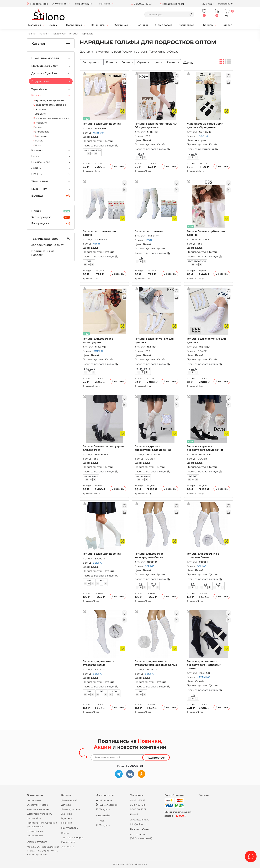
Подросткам (74, 25)
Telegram (103, 809)
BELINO (97, 563)
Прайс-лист (68, 842)
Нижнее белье (41, 162)
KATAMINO (204, 677)
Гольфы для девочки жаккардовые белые (149, 555)
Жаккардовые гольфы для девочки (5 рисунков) (205, 125)
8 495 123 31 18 (138, 800)
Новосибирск (39, 4)
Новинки (142, 25)
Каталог (227, 25)
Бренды (208, 25)
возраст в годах (106, 146)
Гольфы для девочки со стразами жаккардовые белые (156, 663)
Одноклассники (107, 805)
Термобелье (39, 89)
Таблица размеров (51, 239)
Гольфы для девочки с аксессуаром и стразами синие (204, 665)
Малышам (35, 25)
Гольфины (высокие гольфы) (51, 118)
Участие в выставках (39, 809)
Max (100, 821)
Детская (66, 805)
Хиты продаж (163, 25)
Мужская (67, 818)
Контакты (105, 4)
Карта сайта (34, 818)
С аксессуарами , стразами (50, 105)
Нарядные (40, 109)
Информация (83, 4)
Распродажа (187, 25)
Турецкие (40, 114)
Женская (67, 814)
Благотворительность (39, 814)
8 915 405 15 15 (138, 805)
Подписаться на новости (43, 253)
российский (208, 149)
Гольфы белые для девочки (102, 124)
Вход (207, 3)
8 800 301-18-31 (143, 4)
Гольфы (36, 95)
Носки (35, 156)
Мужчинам (121, 25)
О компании (34, 800)
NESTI (96, 244)
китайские (40, 123)
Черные (38, 141)
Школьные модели (45, 58)
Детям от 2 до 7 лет (45, 73)
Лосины (36, 168)
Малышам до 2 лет (45, 66)
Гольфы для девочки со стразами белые (203, 555)
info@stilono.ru (139, 824)
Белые (38, 127)
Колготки (37, 150)
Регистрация (226, 4)
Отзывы (204, 795)
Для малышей (69, 800)
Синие (38, 145)
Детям (53, 25)
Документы (68, 846)
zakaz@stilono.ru (174, 4)
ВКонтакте (104, 800)
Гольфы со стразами (149, 231)
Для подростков (71, 809)
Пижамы (37, 174)
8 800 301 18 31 (138, 809)
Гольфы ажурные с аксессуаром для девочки (153, 448)
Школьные (40, 136)
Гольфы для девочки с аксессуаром (98, 340)
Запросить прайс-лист (47, 245)
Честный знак (35, 831)
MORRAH (98, 133)
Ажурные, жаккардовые (49, 100)
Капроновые (41, 132)
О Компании (60, 4)
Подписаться (156, 758)
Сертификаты (35, 835)
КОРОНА (203, 136)
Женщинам (98, 25)
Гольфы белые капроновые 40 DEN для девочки (156, 125)
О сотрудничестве (37, 805)
